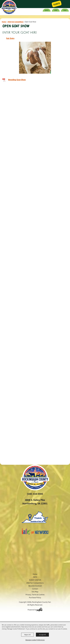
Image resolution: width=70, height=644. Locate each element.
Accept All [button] (42, 635)
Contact (35, 589)
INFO (35, 577)
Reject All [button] (27, 635)
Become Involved (35, 586)
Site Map (35, 592)
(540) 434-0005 (35, 494)
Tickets (57, 4)
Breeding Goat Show (17, 80)
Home (4, 22)
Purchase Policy (35, 597)
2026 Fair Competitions (15, 22)
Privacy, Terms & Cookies (35, 594)
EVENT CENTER (35, 580)
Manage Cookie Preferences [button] (35, 640)
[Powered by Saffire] (39, 610)
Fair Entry (10, 38)
